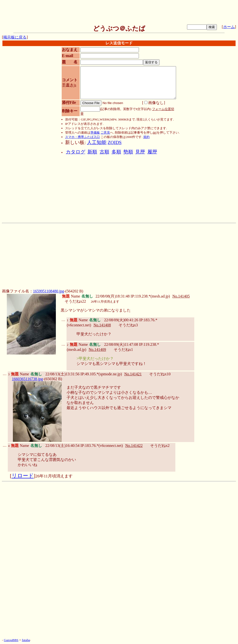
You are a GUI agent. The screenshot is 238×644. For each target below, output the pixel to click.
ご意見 (105, 133)
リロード (23, 476)
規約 (146, 137)
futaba (26, 640)
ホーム (229, 27)
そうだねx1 (123, 350)
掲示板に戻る (15, 37)
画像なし (154, 103)
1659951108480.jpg (49, 291)
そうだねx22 (75, 301)
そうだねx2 (160, 446)
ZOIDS (115, 142)
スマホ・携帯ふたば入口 (82, 137)
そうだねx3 (128, 325)
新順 (92, 152)
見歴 (140, 152)
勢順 (128, 152)
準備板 (95, 133)
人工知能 (97, 142)
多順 (116, 152)
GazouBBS (11, 640)
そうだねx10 (160, 374)
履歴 (152, 152)
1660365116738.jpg (27, 379)
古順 (104, 152)
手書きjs (69, 85)
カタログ (76, 152)
